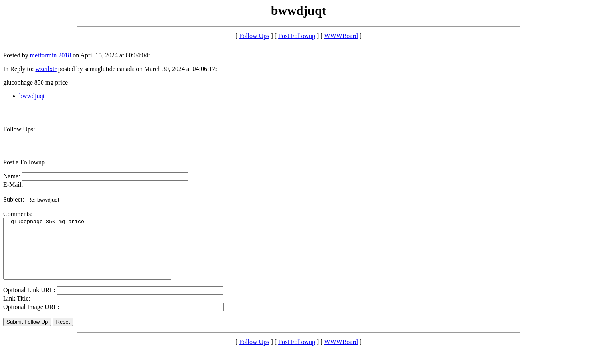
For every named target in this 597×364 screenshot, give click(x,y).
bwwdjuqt (32, 96)
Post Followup (297, 36)
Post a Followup (24, 162)
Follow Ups (254, 36)
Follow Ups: (19, 129)
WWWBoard (341, 36)
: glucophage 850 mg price (97, 255)
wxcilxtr (46, 69)
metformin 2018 (51, 55)
